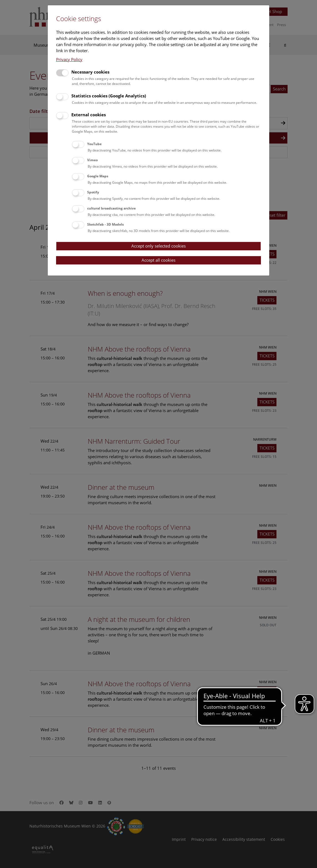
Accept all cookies (158, 260)
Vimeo (92, 160)
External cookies (89, 115)
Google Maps (98, 176)
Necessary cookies (90, 72)
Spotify (93, 192)
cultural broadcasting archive (111, 208)
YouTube (94, 144)
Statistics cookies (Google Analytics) (109, 96)
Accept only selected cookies (158, 246)
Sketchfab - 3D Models (105, 224)
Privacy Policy (69, 59)
